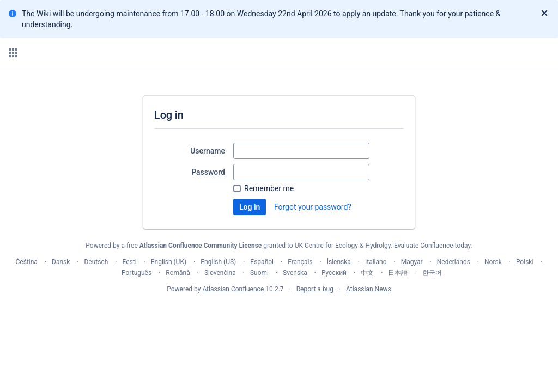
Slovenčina (220, 273)
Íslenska (339, 262)
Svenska (295, 273)
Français (300, 262)
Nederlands (454, 262)
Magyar (412, 262)
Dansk (61, 262)
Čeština (27, 262)
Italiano (376, 262)
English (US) (218, 262)
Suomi (259, 273)
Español (262, 262)
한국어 (432, 273)
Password (208, 172)
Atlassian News (369, 289)
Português (137, 273)
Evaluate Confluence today (432, 246)
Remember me (269, 188)
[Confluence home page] (61, 53)
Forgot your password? (313, 207)
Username (208, 151)
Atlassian (279, 313)
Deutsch (96, 262)
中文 (367, 273)
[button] (13, 53)
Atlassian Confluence (233, 289)
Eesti (129, 262)
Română (178, 273)
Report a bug (315, 289)
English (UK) (169, 262)
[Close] (544, 14)
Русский (334, 273)
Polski (525, 262)
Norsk (493, 262)
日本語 (398, 273)
